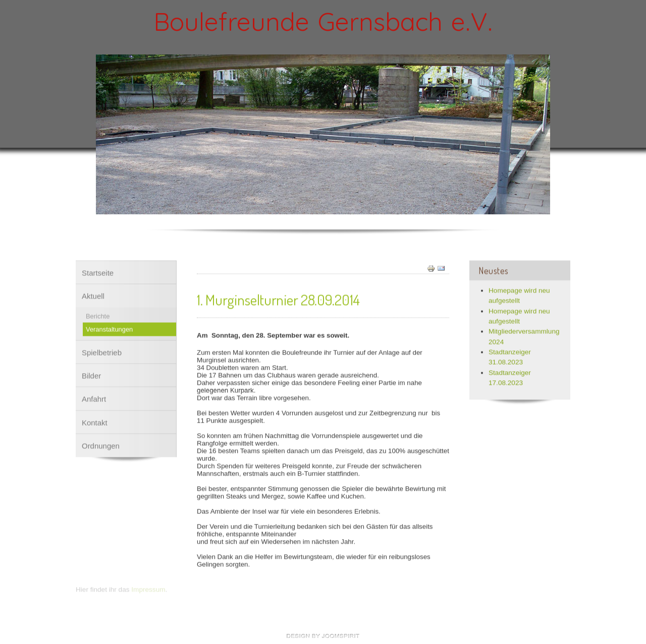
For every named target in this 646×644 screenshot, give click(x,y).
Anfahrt (94, 397)
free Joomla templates (323, 636)
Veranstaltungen (109, 328)
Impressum (148, 588)
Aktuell (93, 294)
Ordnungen (101, 444)
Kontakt (95, 421)
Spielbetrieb (102, 351)
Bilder (91, 374)
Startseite (98, 271)
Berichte (98, 314)
